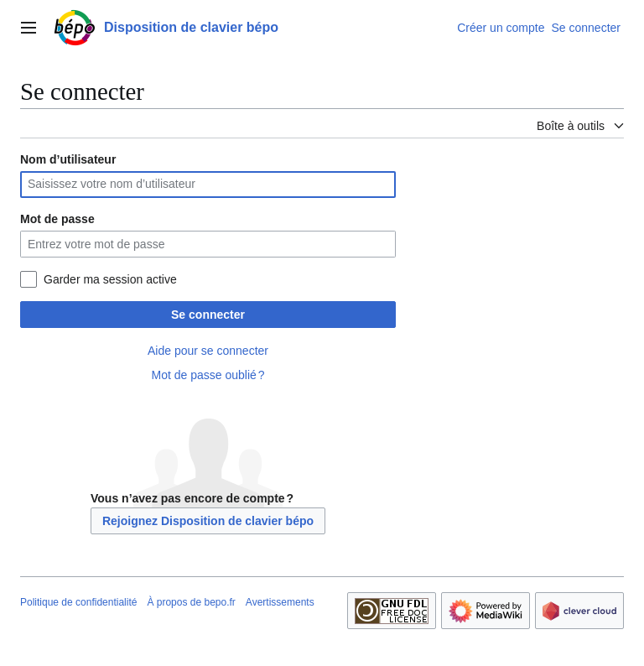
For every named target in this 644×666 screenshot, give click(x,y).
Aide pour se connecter (208, 351)
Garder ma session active (110, 279)
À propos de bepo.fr (191, 602)
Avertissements (280, 602)
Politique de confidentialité (78, 602)
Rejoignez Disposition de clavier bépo (208, 521)
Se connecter (208, 315)
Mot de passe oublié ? (208, 375)
